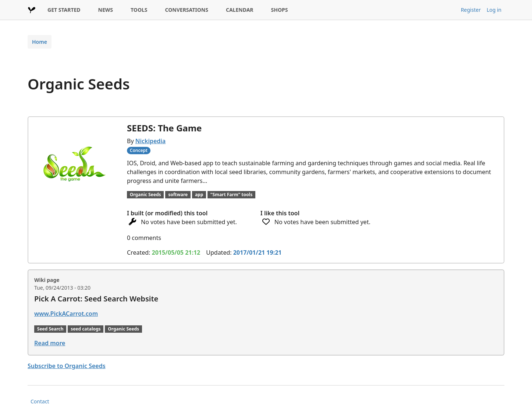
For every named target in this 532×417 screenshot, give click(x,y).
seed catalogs (86, 329)
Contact (40, 401)
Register (471, 10)
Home (40, 42)
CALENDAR (240, 10)
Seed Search (50, 329)
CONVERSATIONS (187, 10)
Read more (50, 343)
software (178, 195)
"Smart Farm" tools (231, 195)
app (199, 195)
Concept (139, 150)
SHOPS (280, 10)
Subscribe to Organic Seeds (67, 366)
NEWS (106, 10)
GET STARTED (64, 10)
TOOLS (139, 10)
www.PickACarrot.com (66, 314)
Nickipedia (150, 141)
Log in (494, 10)
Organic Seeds (146, 195)
